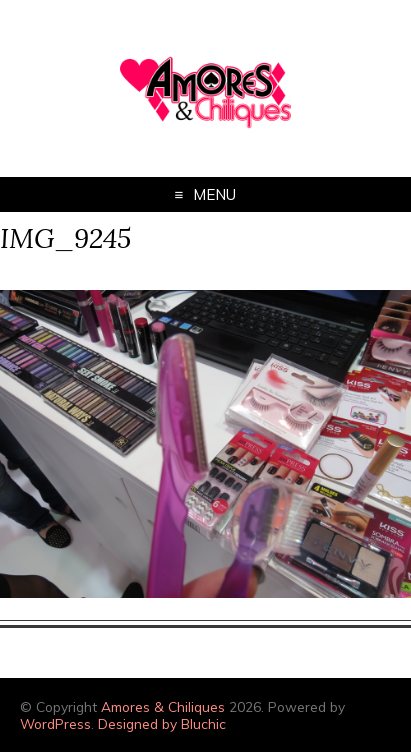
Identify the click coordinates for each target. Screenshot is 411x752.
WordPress (55, 723)
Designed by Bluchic (162, 723)
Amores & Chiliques (163, 706)
